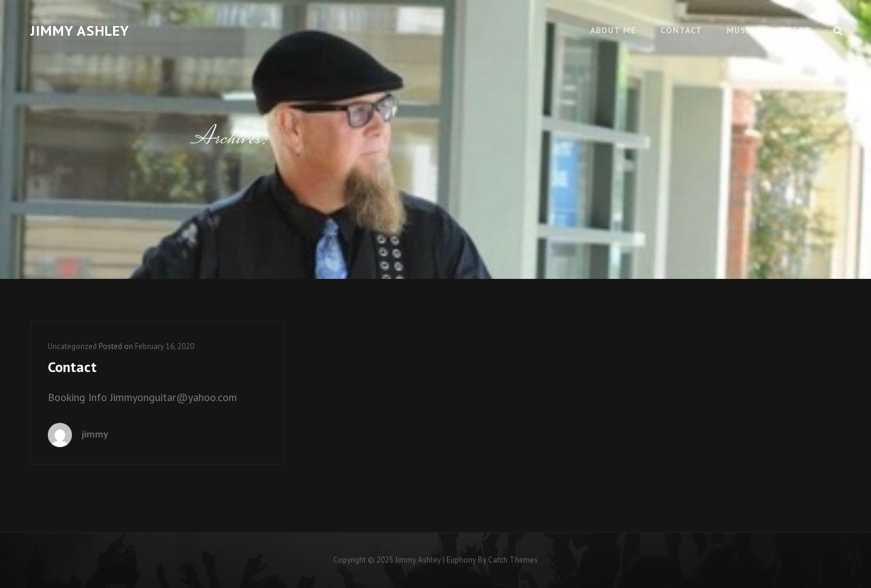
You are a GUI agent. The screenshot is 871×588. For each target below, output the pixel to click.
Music (740, 30)
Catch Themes (513, 560)
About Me (613, 30)
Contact (681, 30)
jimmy (95, 434)
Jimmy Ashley (80, 31)
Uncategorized (72, 346)
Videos (794, 30)
